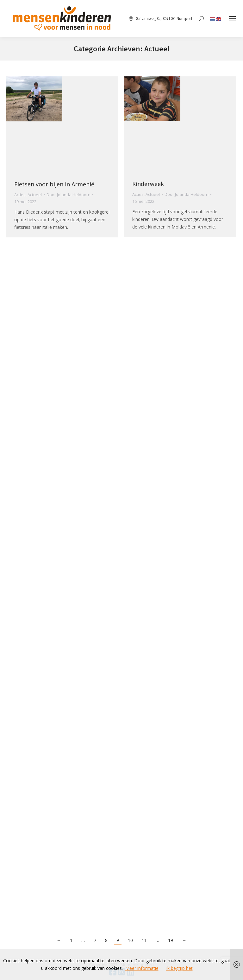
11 (144, 940)
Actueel (35, 195)
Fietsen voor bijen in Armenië (54, 184)
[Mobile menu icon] (232, 19)
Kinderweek (148, 184)
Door (69, 195)
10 (130, 940)
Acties (20, 195)
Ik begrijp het (179, 968)
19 (171, 940)
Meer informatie (142, 968)
